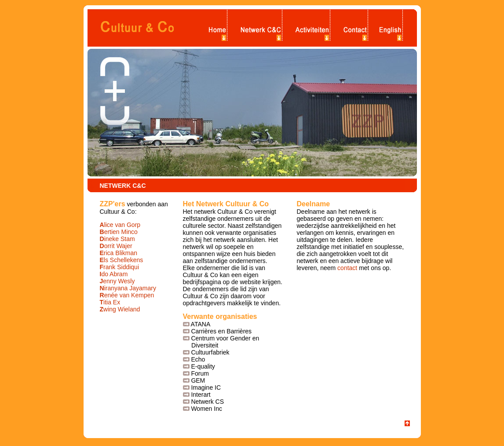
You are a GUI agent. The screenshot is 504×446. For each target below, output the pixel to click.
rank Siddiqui (120, 267)
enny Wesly (117, 281)
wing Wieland (120, 309)
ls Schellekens (122, 260)
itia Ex (110, 302)
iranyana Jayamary (128, 288)
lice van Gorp (120, 225)
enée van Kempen (127, 295)
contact (347, 268)
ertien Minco (119, 232)
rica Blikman (119, 253)
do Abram (114, 274)
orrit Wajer (116, 246)
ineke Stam (117, 239)
